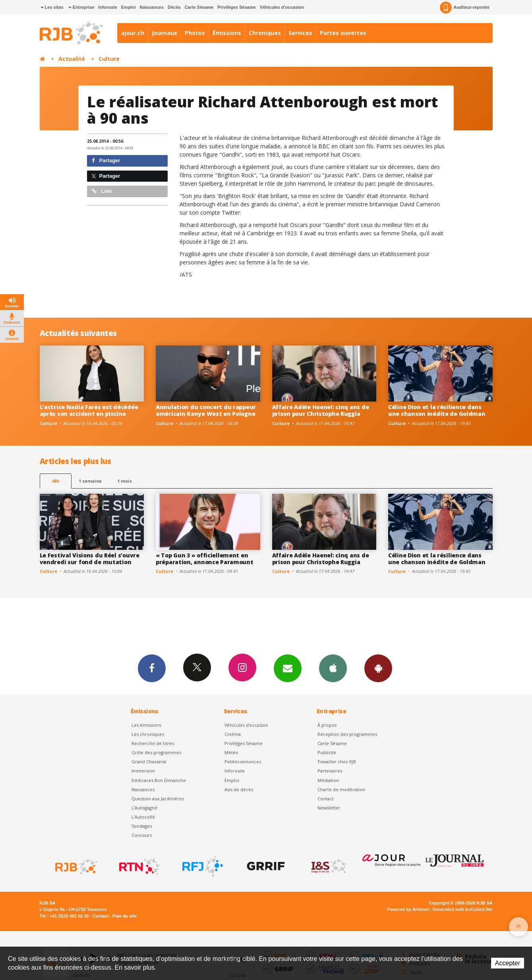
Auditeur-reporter (465, 8)
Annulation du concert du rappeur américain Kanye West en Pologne (206, 410)
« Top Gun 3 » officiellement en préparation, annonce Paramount (205, 559)
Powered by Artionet (408, 909)
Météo (231, 752)
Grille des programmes (156, 752)
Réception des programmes (347, 734)
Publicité (327, 752)
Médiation (328, 780)
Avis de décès (239, 789)
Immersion (143, 771)
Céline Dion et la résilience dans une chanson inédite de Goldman (437, 410)
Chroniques (265, 33)
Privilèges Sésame (237, 7)
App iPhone (333, 668)
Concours (142, 835)
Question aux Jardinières (158, 799)
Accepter (508, 963)
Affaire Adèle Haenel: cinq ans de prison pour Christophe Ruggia (321, 410)
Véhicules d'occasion (282, 7)
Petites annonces (243, 762)
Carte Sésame (199, 7)
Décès (174, 7)
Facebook (152, 668)
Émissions (227, 33)
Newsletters (288, 668)
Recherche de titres (153, 743)
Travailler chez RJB (337, 762)
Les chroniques (148, 734)
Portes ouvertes (343, 33)
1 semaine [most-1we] (90, 481)
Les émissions (146, 725)
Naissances (152, 7)
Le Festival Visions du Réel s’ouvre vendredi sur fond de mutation (90, 559)
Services (300, 33)
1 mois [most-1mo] (125, 481)
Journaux (164, 33)
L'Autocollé (143, 817)
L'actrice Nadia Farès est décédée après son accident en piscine (89, 410)
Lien (102, 191)
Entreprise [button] (81, 7)
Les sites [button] (52, 7)
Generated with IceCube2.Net (462, 909)
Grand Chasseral (149, 762)
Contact (326, 799)
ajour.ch (133, 33)
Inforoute (108, 7)
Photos (195, 33)
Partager (106, 160)
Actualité (72, 59)
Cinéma (233, 734)
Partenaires (330, 771)
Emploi (129, 7)
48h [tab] (55, 481)
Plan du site (125, 916)
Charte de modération (341, 789)
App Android (378, 668)
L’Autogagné (144, 808)
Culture (109, 59)
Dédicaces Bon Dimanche (159, 780)
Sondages (142, 826)
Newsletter (329, 808)
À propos (327, 725)
